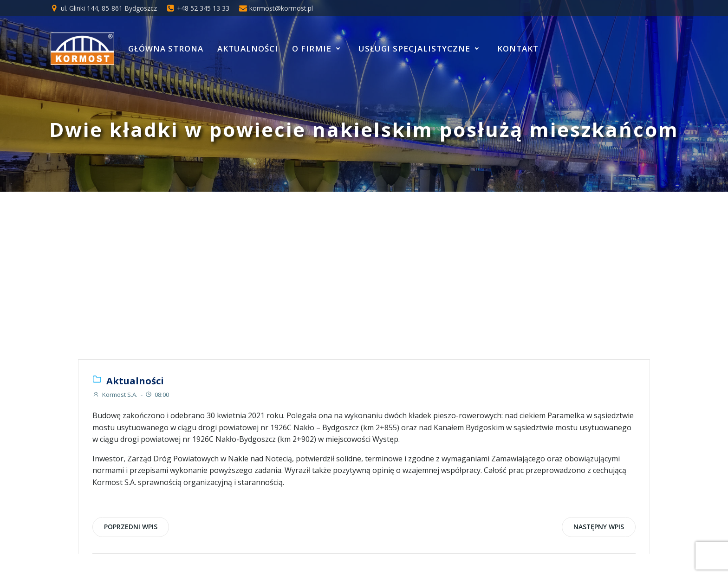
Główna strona (166, 49)
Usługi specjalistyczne (421, 49)
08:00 (157, 395)
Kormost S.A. (115, 395)
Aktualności (248, 49)
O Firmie (318, 49)
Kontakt (518, 49)
